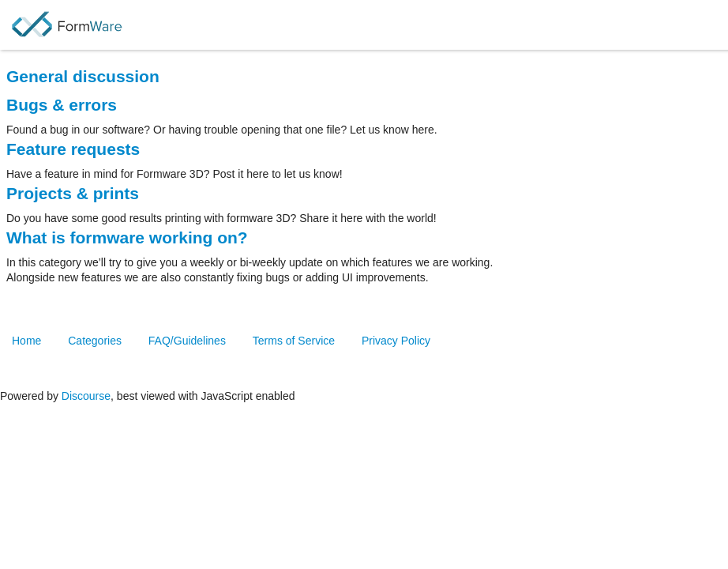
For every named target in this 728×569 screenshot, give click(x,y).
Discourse (86, 396)
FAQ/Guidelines (187, 341)
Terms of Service (294, 341)
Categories (95, 341)
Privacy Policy (396, 341)
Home (26, 341)
